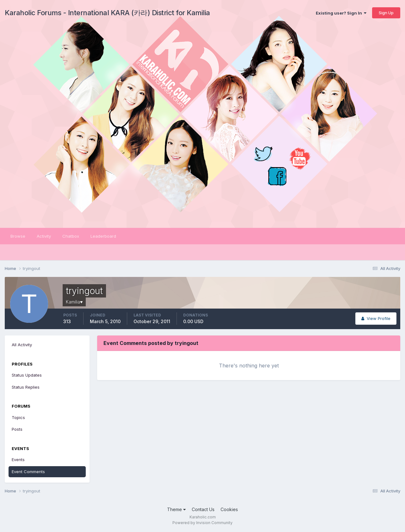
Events (18, 460)
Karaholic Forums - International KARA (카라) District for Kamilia (107, 13)
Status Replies (26, 387)
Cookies (229, 509)
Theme (176, 509)
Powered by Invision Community (202, 523)
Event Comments (28, 472)
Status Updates (27, 375)
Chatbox (71, 236)
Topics (18, 417)
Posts (17, 429)
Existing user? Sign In (341, 13)
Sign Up (386, 13)
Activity (44, 236)
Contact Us (203, 509)
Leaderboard (103, 236)
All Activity (22, 345)
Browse (18, 236)
